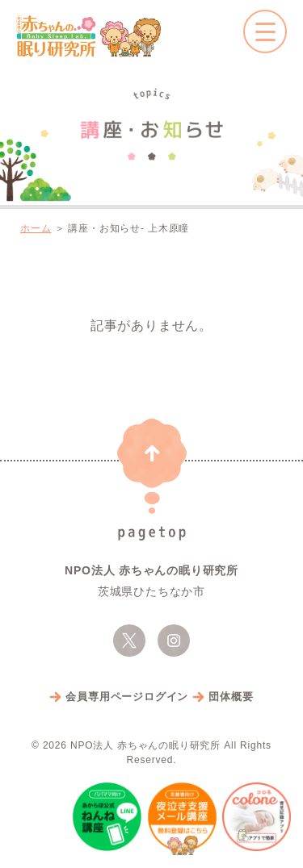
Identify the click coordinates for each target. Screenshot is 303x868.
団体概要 (231, 697)
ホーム (36, 228)
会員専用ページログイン (127, 697)
